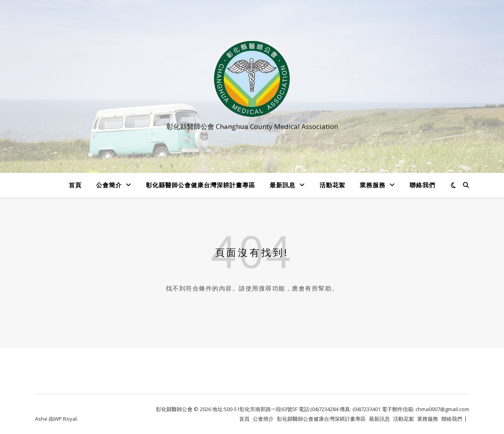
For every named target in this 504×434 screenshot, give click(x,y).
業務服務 (373, 185)
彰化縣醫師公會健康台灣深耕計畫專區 (201, 185)
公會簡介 (109, 185)
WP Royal (65, 419)
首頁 (75, 185)
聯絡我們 (422, 185)
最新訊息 (283, 185)
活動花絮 (332, 185)
